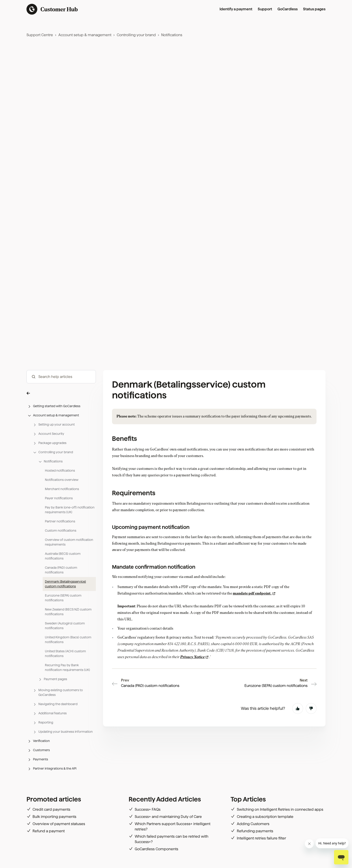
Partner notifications (60, 521)
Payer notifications (59, 498)
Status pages (314, 9)
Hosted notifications (60, 471)
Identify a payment (236, 9)
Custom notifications (61, 531)
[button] (61, 393)
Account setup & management (85, 35)
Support (265, 9)
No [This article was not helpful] (311, 683)
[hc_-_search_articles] (61, 377)
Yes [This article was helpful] (298, 683)
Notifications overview (62, 480)
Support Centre (40, 35)
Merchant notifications (62, 489)
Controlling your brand (136, 35)
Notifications (172, 35)
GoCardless (288, 9)
